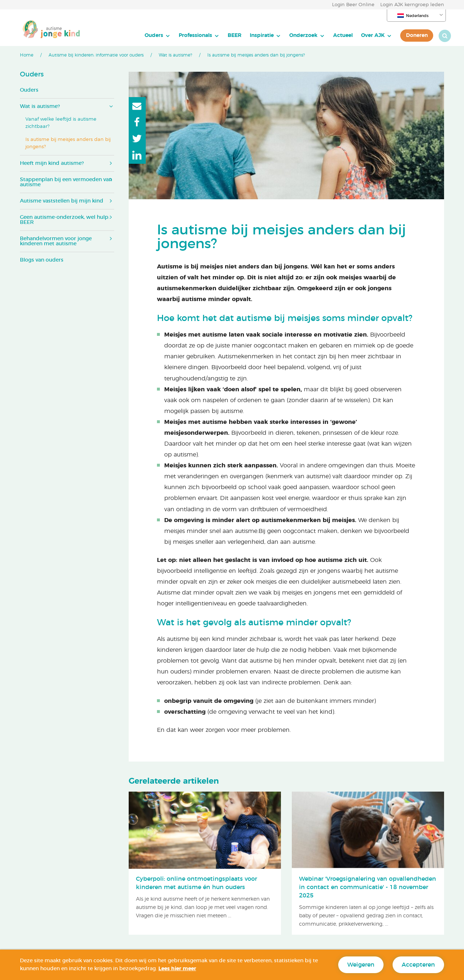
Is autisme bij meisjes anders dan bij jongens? (68, 143)
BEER (228, 35)
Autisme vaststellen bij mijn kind (62, 201)
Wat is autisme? (175, 55)
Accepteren (418, 965)
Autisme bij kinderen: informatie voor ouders (96, 55)
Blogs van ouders (42, 260)
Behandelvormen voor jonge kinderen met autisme (56, 241)
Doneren (410, 35)
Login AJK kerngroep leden (412, 5)
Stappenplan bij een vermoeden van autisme (66, 182)
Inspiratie (255, 35)
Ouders (147, 35)
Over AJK (366, 35)
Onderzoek (297, 35)
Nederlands (413, 16)
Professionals (188, 35)
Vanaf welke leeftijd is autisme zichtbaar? (61, 123)
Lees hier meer (177, 969)
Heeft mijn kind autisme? (52, 163)
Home (27, 55)
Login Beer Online (353, 5)
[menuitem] (151, 36)
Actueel (336, 35)
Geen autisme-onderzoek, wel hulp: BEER (65, 220)
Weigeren (361, 965)
